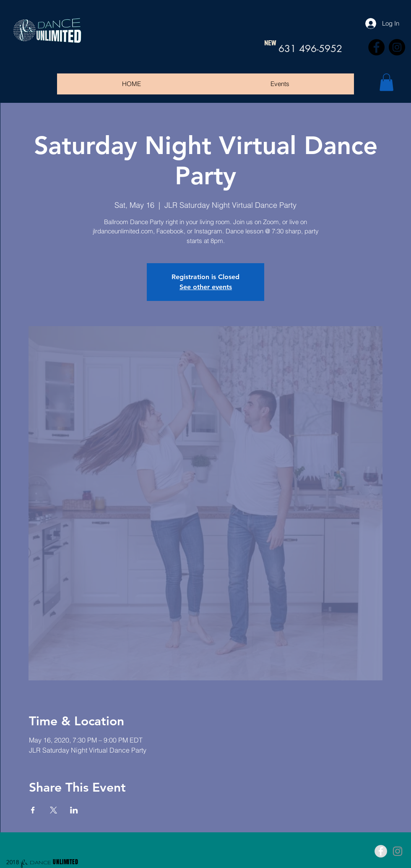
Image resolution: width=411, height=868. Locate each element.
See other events (206, 287)
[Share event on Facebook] (33, 810)
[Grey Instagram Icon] (398, 851)
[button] (386, 82)
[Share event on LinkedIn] (74, 810)
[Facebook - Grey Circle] (381, 851)
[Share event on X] (53, 810)
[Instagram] (397, 47)
